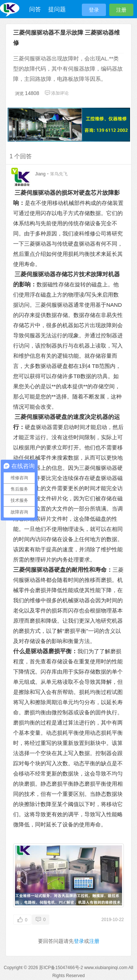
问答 (35, 9)
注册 (121, 10)
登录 (94, 10)
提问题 (57, 9)
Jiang (40, 174)
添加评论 (57, 93)
